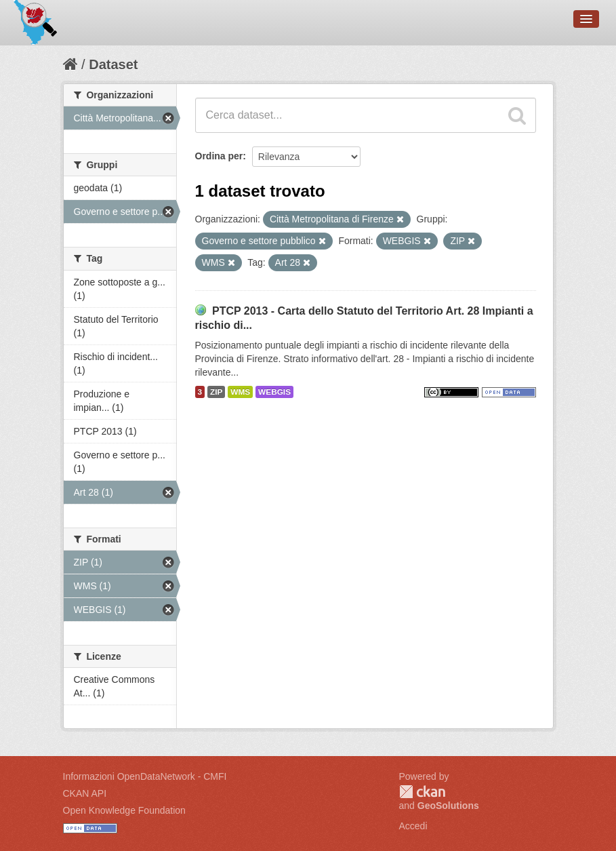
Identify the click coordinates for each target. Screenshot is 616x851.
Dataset (113, 64)
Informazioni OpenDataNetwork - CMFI (145, 776)
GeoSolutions (448, 806)
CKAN (422, 792)
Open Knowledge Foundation (124, 810)
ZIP (216, 392)
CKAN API (85, 793)
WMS (240, 392)
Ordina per (219, 156)
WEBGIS (274, 392)
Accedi (413, 826)
